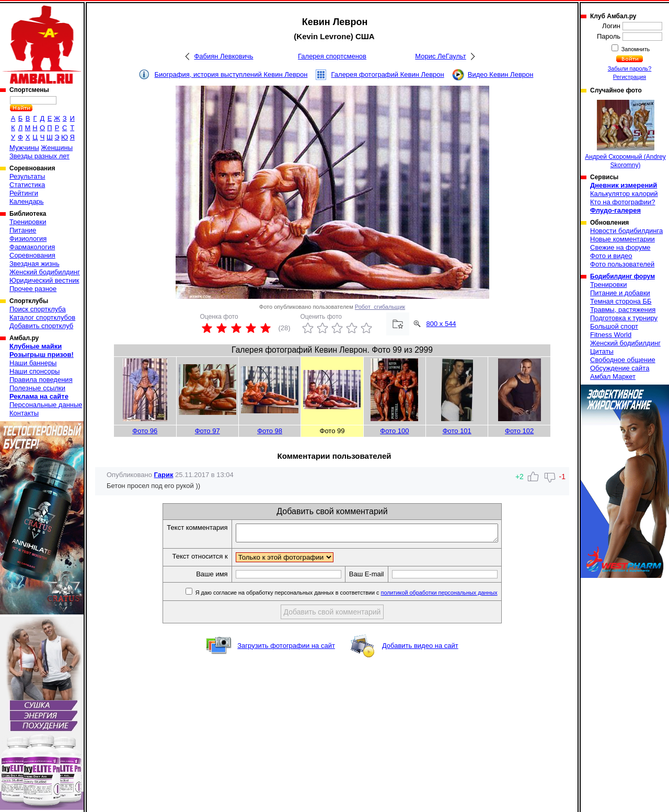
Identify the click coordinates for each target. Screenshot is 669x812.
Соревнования (32, 255)
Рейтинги (24, 193)
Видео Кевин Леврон (501, 74)
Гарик (164, 475)
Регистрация (630, 77)
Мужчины (24, 148)
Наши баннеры (33, 363)
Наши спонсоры (34, 371)
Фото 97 (207, 431)
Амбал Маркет (613, 376)
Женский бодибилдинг (45, 272)
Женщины (57, 148)
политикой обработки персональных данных (455, 596)
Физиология (28, 239)
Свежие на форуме (620, 247)
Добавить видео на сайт (420, 649)
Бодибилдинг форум (622, 276)
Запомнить (635, 49)
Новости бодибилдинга (626, 231)
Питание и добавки (620, 293)
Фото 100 (394, 431)
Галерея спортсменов (332, 56)
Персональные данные (46, 405)
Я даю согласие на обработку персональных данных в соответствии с (361, 596)
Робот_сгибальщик (380, 307)
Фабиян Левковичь (223, 56)
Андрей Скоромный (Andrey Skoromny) (625, 134)
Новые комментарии (622, 239)
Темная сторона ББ (621, 301)
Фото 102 (519, 431)
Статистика (27, 185)
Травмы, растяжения (623, 310)
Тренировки (28, 222)
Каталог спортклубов (42, 317)
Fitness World (611, 335)
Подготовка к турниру (624, 318)
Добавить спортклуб (41, 326)
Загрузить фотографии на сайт (286, 649)
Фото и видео (611, 256)
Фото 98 (270, 431)
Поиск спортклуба (38, 309)
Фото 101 (457, 431)
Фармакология (32, 247)
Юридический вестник (44, 280)
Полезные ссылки (37, 388)
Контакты (24, 413)
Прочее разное (33, 289)
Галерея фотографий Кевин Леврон (388, 74)
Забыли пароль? (630, 68)
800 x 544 (441, 324)
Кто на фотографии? (623, 202)
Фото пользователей (622, 264)
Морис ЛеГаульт (440, 56)
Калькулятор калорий (624, 194)
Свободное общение (623, 360)
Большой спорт (614, 326)
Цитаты (602, 351)
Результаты (27, 176)
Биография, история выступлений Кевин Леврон (231, 74)
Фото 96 (145, 431)
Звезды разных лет (39, 156)
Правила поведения (41, 380)
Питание (23, 230)
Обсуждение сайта (620, 368)
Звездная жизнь (34, 264)
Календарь (27, 201)
